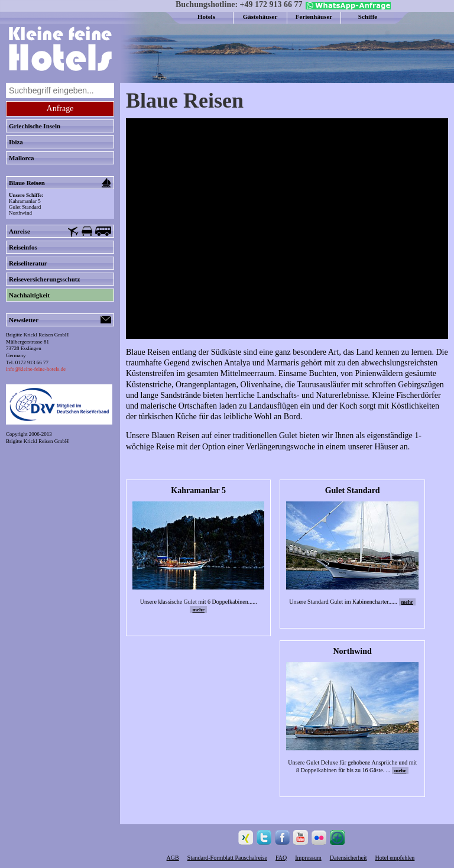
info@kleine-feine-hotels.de (36, 369)
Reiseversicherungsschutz (44, 279)
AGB (173, 858)
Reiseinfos (23, 247)
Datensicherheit (348, 858)
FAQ (281, 858)
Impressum (308, 858)
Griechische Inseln (35, 126)
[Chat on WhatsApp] (347, 7)
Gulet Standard (25, 207)
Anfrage (60, 108)
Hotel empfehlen (395, 858)
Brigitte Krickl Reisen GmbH (37, 441)
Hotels (206, 17)
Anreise (60, 232)
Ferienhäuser (314, 17)
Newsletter (60, 320)
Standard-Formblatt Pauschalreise (227, 858)
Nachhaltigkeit (29, 295)
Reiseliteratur (28, 263)
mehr (198, 610)
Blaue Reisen (60, 183)
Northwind (20, 213)
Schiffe (368, 17)
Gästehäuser (260, 17)
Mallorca (22, 158)
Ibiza (16, 142)
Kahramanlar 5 (25, 201)
